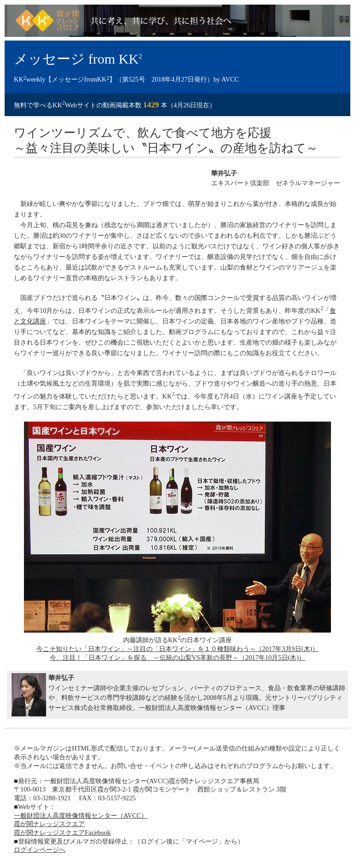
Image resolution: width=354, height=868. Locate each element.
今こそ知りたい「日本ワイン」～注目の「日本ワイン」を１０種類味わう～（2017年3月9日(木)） (178, 649)
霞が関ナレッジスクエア (49, 824)
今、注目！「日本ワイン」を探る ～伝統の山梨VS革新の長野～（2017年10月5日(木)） (177, 657)
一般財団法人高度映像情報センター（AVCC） (81, 815)
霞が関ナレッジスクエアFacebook (62, 833)
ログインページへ (40, 850)
